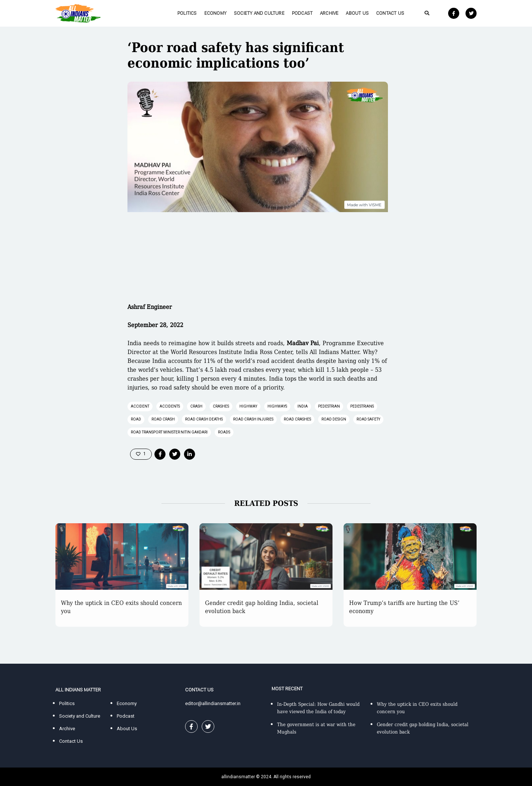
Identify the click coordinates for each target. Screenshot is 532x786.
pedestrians (362, 406)
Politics (187, 13)
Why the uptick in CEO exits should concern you (121, 607)
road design (334, 419)
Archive (329, 13)
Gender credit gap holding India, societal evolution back (262, 607)
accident (140, 406)
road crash (163, 419)
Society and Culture (259, 13)
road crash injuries (253, 419)
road (136, 419)
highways (277, 406)
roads (224, 432)
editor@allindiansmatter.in (213, 703)
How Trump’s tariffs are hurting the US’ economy (404, 607)
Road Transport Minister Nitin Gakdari (169, 432)
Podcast (302, 13)
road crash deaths (204, 419)
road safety (368, 419)
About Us (357, 13)
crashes (221, 406)
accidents (170, 406)
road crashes (297, 419)
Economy (215, 13)
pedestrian (329, 406)
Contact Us (390, 13)
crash (196, 406)
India (303, 406)
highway (248, 406)
